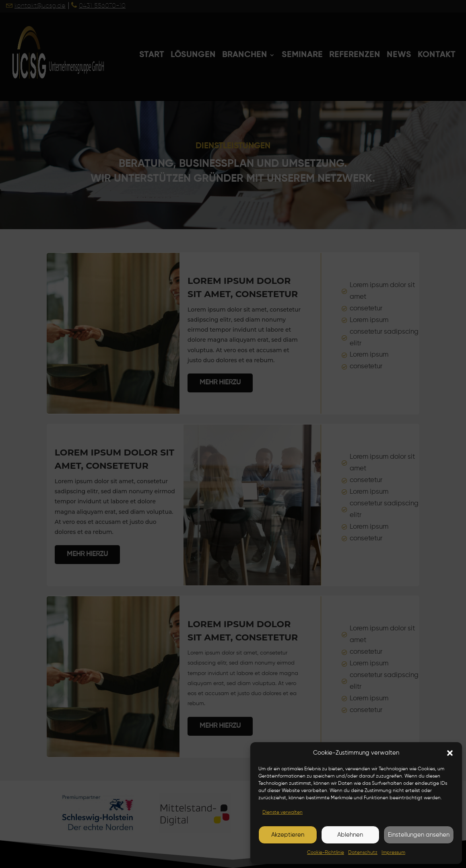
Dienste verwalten (282, 813)
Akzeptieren (288, 835)
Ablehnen (350, 835)
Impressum (393, 853)
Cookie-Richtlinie (326, 853)
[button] (450, 753)
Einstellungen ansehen (419, 835)
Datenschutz (363, 853)
